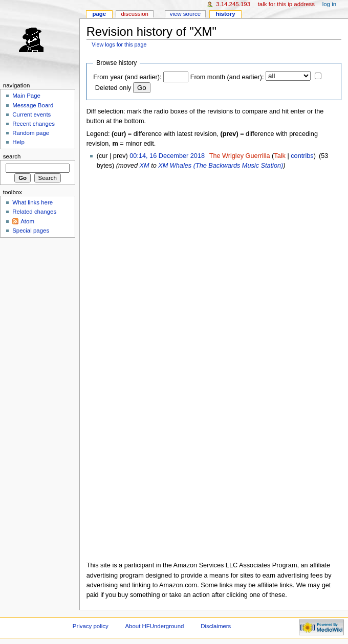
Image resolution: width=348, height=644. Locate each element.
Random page (31, 133)
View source (185, 14)
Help (18, 142)
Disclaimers (216, 626)
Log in (329, 4)
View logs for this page (119, 44)
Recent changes (34, 124)
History (225, 14)
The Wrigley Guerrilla (240, 156)
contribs (302, 156)
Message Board (33, 105)
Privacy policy (91, 626)
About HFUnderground (155, 626)
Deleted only (113, 88)
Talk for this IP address (286, 4)
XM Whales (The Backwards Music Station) (221, 166)
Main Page (26, 96)
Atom (27, 221)
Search (12, 156)
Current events (31, 114)
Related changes (34, 212)
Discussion (134, 14)
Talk (280, 156)
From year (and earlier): (127, 77)
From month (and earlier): (227, 77)
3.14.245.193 (233, 4)
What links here (32, 202)
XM (145, 166)
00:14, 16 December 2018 (167, 156)
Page (99, 14)
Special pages (31, 231)
